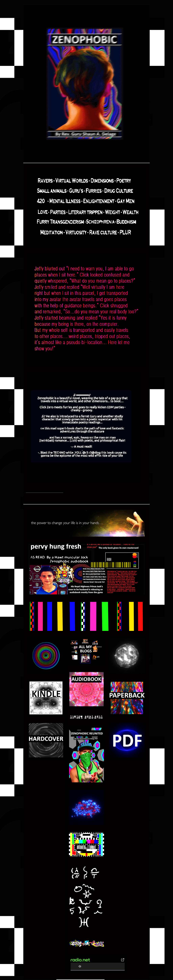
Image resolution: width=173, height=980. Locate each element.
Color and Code (89, 980)
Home (25, 493)
